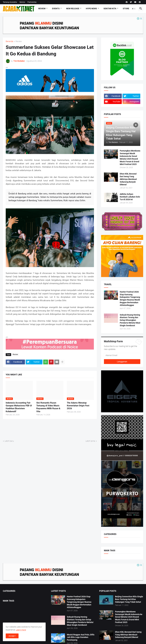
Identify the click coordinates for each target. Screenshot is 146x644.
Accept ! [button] (12, 636)
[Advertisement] (55, 429)
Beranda (9, 41)
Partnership (32, 2)
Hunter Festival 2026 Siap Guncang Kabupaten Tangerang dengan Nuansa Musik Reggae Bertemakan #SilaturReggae (130, 298)
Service (22, 2)
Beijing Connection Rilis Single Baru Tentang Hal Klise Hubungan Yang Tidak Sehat (129, 599)
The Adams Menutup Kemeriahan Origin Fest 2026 (78, 406)
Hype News (91, 9)
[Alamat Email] (122, 355)
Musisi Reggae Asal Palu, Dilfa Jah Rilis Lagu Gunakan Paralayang (81, 637)
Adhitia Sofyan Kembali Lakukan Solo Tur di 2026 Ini (130, 197)
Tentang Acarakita (10, 2)
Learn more (21, 630)
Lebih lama (90, 441)
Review (42, 9)
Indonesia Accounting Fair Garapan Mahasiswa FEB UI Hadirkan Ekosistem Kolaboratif (19, 407)
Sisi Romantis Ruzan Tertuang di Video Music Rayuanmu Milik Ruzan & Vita (48, 407)
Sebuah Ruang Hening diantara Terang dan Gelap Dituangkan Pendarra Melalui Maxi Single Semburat (130, 320)
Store (126, 9)
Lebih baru (9, 441)
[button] (134, 9)
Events (56, 9)
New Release (73, 9)
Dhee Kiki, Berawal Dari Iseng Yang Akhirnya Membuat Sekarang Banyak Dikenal (128, 179)
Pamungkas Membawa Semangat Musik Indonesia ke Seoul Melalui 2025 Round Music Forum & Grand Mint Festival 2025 (130, 157)
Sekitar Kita (110, 9)
